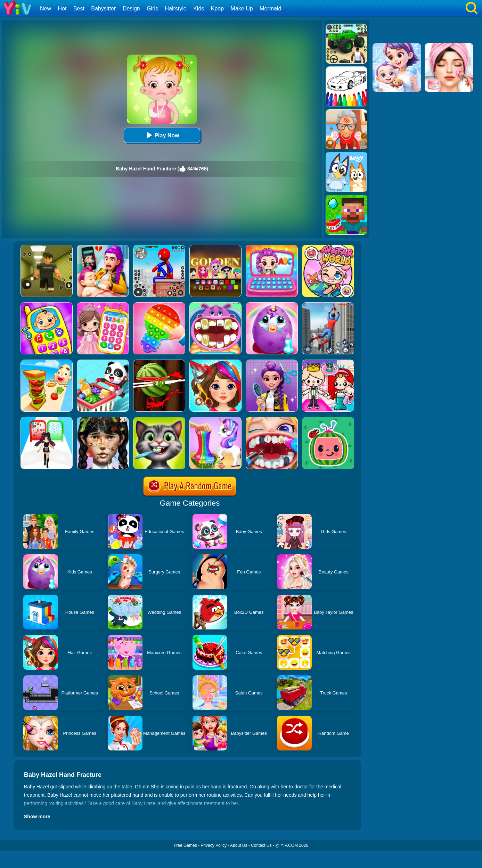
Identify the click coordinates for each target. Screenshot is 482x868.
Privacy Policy (214, 845)
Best (79, 9)
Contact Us (261, 845)
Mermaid (270, 9)
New (46, 9)
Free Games (185, 845)
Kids (199, 9)
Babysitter (103, 9)
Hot (62, 9)
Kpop (217, 9)
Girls (152, 9)
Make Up (242, 9)
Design (131, 9)
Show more (37, 817)
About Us (239, 845)
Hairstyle (176, 9)
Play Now (162, 135)
